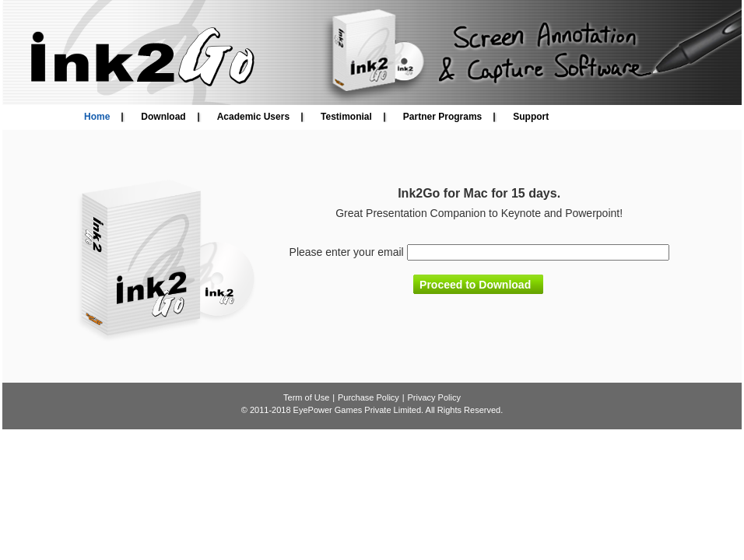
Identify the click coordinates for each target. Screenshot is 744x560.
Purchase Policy (368, 397)
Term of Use (306, 397)
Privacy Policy (433, 397)
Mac (476, 193)
